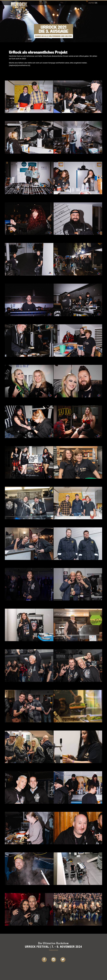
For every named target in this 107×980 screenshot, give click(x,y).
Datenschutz (54, 950)
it (94, 3)
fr (92, 3)
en (96, 3)
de (90, 3)
